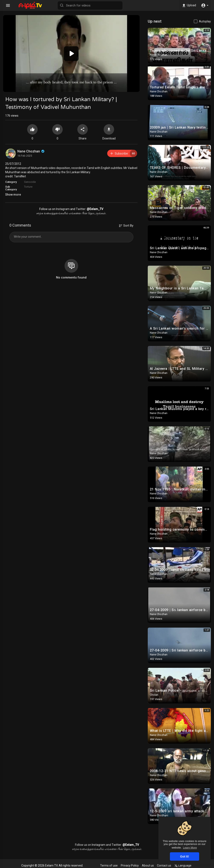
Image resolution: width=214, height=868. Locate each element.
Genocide (30, 182)
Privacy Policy (130, 865)
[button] (205, 5)
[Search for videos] (90, 5)
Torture (28, 187)
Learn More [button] (190, 848)
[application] (71, 54)
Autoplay (205, 21)
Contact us (164, 865)
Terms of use (109, 865)
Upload (189, 5)
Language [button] (183, 865)
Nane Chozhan (31, 151)
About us (148, 865)
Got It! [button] (185, 856)
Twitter (81, 209)
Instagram (63, 209)
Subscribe (123, 153)
